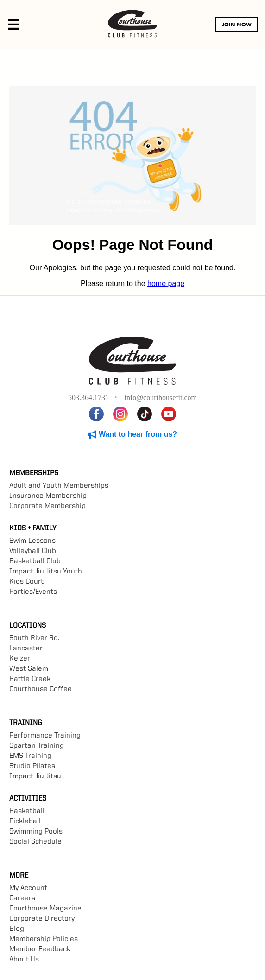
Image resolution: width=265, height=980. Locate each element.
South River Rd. (34, 638)
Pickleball (25, 821)
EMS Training (30, 756)
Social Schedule (35, 842)
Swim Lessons (32, 541)
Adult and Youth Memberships (59, 486)
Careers (22, 898)
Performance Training (45, 736)
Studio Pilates (32, 766)
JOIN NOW (237, 25)
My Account (28, 888)
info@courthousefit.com (161, 398)
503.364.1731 (88, 398)
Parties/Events (33, 592)
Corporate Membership (47, 506)
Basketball (27, 811)
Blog (17, 929)
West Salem (29, 669)
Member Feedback (40, 949)
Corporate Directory (42, 919)
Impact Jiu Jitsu (35, 776)
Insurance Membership (48, 496)
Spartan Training (37, 746)
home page (166, 283)
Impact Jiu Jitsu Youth (46, 572)
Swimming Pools (36, 832)
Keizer (20, 659)
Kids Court (26, 582)
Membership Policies (44, 939)
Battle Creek (30, 679)
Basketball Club (35, 561)
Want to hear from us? (132, 434)
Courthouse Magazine (45, 909)
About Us (24, 960)
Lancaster (26, 649)
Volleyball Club (33, 551)
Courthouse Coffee (41, 689)
